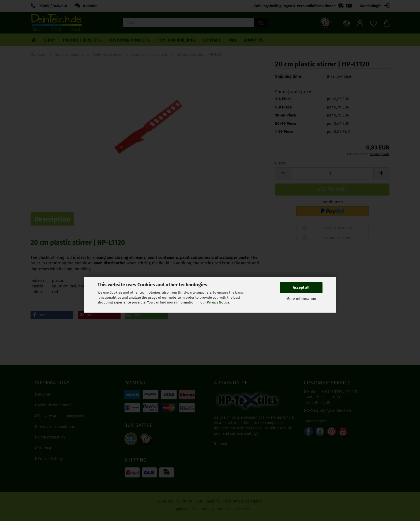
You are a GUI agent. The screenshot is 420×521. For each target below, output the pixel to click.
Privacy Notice (218, 302)
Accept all (301, 288)
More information (301, 299)
